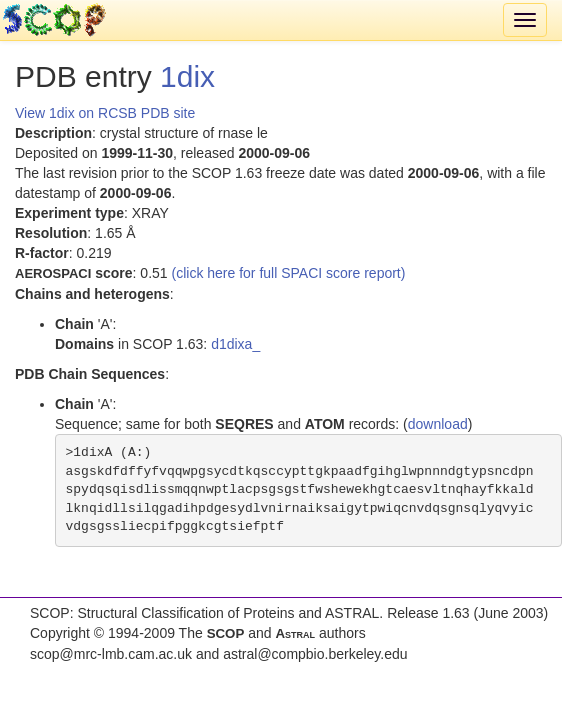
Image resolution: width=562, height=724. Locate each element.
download (438, 424)
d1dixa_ (235, 344)
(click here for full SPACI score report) (289, 273)
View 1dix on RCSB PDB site (105, 113)
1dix (187, 76)
